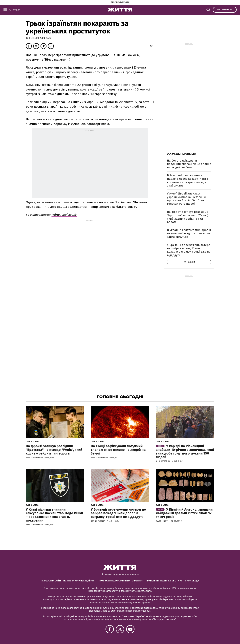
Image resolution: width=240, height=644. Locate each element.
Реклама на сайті (51, 581)
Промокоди (192, 581)
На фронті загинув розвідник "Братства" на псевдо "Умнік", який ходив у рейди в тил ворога (187, 217)
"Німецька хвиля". (57, 59)
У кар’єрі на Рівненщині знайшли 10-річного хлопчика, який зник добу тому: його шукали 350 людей (185, 452)
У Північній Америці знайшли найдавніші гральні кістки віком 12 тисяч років (184, 513)
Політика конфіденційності (80, 581)
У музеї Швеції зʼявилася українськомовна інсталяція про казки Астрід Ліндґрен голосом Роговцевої (186, 199)
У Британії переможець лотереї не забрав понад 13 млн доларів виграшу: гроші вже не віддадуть (189, 250)
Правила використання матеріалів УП (121, 581)
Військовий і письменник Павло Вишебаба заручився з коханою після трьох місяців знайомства (187, 181)
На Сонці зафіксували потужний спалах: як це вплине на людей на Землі (189, 164)
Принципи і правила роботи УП (164, 581)
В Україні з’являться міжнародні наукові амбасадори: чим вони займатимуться (189, 233)
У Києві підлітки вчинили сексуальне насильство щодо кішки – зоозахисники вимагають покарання (54, 515)
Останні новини (182, 154)
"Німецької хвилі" (64, 215)
